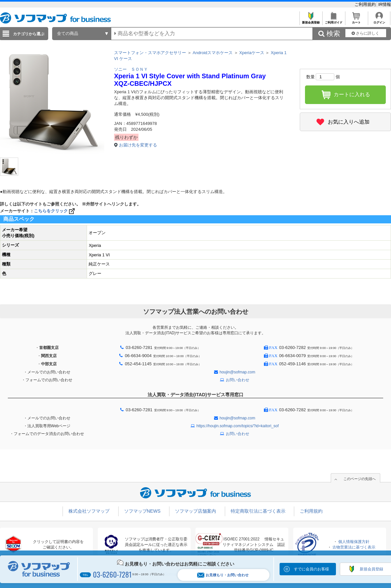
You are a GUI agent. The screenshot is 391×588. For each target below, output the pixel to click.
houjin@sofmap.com (238, 372)
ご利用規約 (366, 4)
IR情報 (385, 4)
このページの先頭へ (360, 479)
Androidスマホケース (213, 53)
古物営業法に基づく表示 (354, 547)
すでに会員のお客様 (311, 569)
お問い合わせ (238, 380)
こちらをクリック (55, 211)
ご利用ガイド (333, 21)
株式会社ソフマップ (89, 511)
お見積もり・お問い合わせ (223, 575)
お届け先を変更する (138, 145)
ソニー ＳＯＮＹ (131, 69)
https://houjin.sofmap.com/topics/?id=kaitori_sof (238, 426)
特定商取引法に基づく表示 (258, 511)
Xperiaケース (252, 53)
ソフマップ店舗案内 (195, 511)
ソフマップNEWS (142, 511)
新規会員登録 (311, 21)
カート (356, 21)
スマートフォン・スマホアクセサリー (150, 53)
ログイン (379, 21)
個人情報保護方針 (354, 542)
